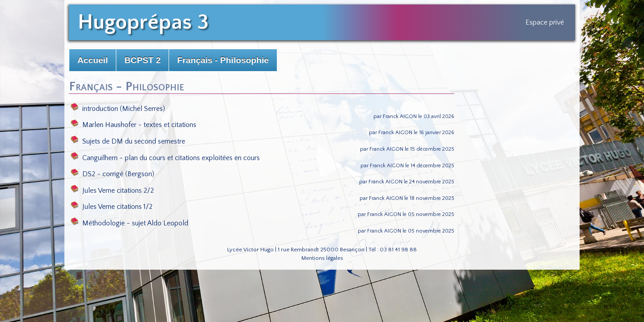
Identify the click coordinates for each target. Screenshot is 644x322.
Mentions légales (322, 258)
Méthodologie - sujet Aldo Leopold (129, 223)
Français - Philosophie (223, 60)
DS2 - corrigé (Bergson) (112, 174)
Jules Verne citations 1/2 (112, 207)
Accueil (93, 60)
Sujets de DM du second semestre (128, 141)
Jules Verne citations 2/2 (112, 191)
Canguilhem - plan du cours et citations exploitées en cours (165, 158)
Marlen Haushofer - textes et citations (133, 125)
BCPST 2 (142, 60)
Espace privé (545, 22)
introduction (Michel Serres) (118, 109)
